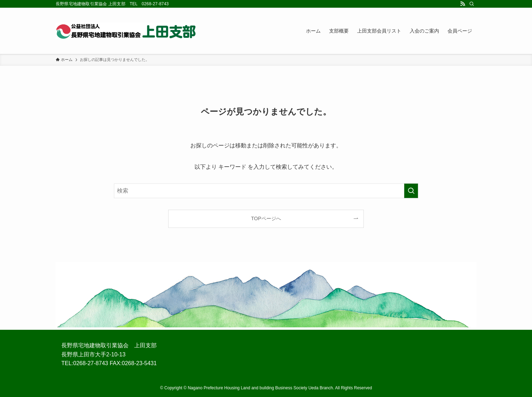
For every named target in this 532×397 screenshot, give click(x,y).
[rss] (463, 4)
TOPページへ (266, 218)
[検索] (472, 4)
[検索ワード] (266, 191)
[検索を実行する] (411, 191)
